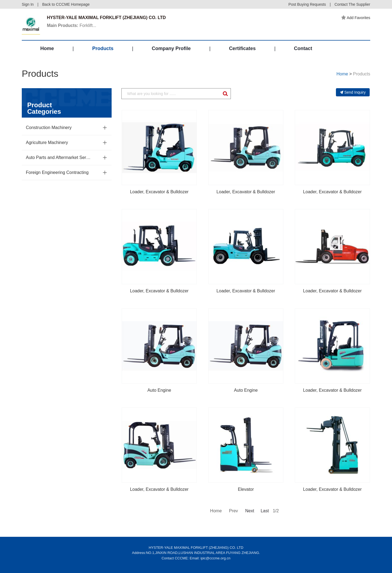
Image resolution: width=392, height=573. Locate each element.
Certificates (242, 48)
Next (249, 511)
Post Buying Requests (307, 4)
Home (47, 48)
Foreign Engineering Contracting (57, 172)
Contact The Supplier (352, 4)
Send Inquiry (353, 92)
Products (103, 48)
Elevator (246, 489)
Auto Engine (159, 390)
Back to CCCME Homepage (66, 4)
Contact (303, 48)
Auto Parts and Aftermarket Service (59, 157)
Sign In (28, 4)
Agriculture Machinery (47, 143)
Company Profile (171, 48)
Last (265, 511)
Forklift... (71, 25)
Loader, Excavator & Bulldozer (159, 192)
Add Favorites (356, 18)
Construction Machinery (49, 128)
